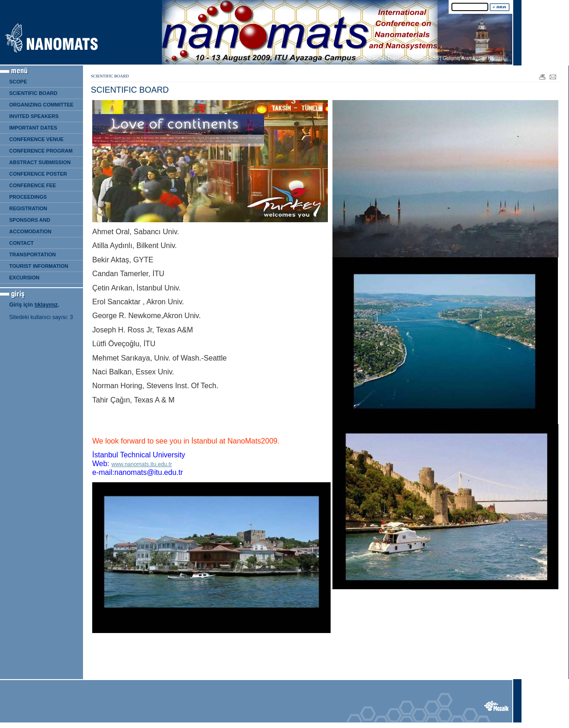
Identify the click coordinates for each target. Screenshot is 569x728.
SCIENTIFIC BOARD (33, 93)
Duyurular (398, 58)
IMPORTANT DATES (33, 128)
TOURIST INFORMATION (39, 266)
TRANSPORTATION (33, 255)
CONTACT (21, 243)
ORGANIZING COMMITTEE (41, 105)
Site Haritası (491, 58)
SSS (434, 58)
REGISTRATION (28, 208)
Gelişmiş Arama (459, 58)
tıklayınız (46, 305)
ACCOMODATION (30, 231)
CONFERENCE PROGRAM (41, 151)
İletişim (418, 58)
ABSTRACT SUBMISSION (40, 162)
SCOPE (18, 82)
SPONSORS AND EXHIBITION (27, 222)
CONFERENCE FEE (33, 185)
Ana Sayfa (373, 58)
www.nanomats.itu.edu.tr (142, 464)
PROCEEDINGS (28, 197)
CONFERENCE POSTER (38, 174)
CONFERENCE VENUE (36, 139)
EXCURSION (24, 278)
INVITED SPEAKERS (34, 116)
